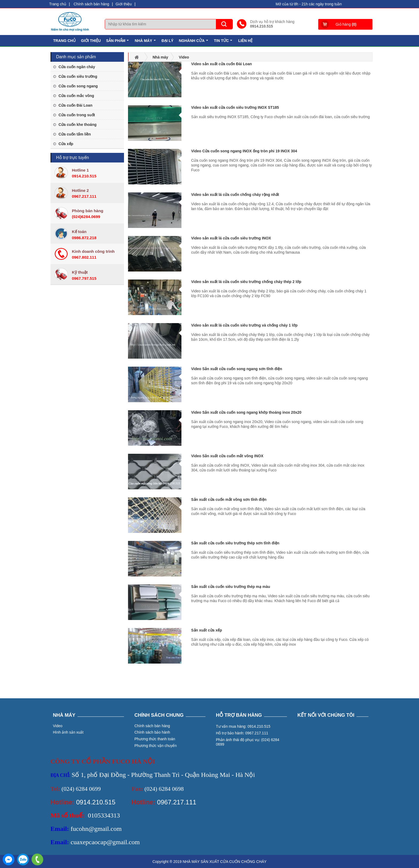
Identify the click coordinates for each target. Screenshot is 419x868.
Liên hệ (245, 41)
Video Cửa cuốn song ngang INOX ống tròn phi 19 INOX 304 (244, 151)
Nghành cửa (194, 42)
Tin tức (224, 42)
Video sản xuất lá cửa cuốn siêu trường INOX (231, 238)
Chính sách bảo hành (152, 732)
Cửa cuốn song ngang (78, 86)
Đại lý (168, 41)
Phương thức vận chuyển (156, 746)
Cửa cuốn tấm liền (75, 134)
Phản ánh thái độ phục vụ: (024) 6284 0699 (248, 742)
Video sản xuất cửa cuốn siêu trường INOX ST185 (235, 107)
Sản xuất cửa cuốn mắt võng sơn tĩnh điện (229, 499)
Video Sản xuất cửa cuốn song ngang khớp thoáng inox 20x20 (246, 412)
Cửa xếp (66, 144)
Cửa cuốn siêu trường (78, 76)
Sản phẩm (118, 42)
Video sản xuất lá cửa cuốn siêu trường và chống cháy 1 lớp (244, 325)
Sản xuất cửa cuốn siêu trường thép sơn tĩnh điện (235, 543)
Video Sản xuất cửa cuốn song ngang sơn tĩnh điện (237, 369)
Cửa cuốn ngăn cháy (77, 67)
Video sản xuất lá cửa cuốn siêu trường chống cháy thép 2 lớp (246, 282)
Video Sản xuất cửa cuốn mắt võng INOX (227, 456)
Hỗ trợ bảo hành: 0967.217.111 (242, 733)
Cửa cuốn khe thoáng (77, 125)
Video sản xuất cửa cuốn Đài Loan (221, 64)
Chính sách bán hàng (92, 4)
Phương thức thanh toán (155, 739)
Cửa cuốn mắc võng (76, 96)
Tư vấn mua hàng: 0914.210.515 (243, 726)
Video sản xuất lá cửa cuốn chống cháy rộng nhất (235, 195)
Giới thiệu (124, 4)
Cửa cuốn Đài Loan (75, 105)
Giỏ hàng (346, 24)
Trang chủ (58, 4)
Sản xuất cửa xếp (206, 630)
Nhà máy (146, 42)
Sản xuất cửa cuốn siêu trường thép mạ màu (230, 587)
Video (58, 726)
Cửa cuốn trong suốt (77, 115)
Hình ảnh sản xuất (68, 732)
